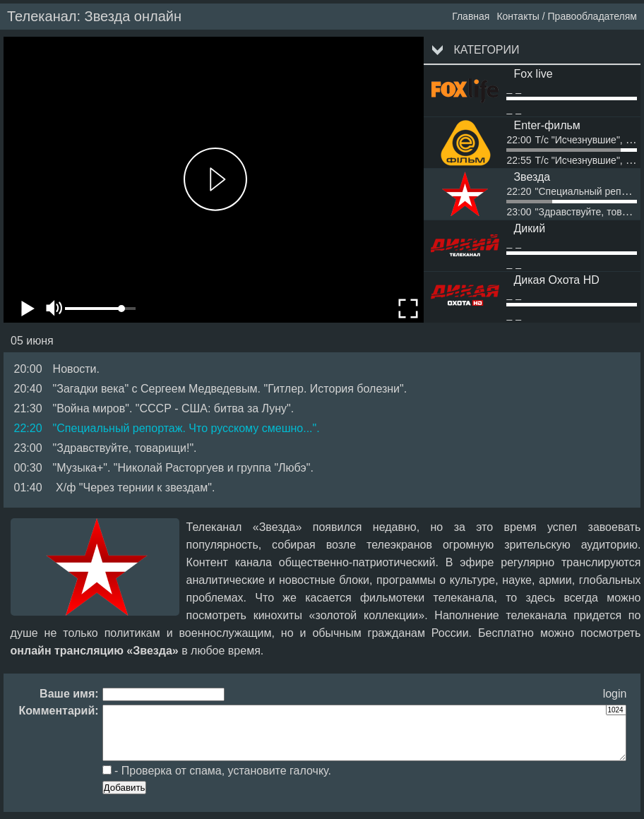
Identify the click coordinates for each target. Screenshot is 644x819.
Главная (471, 16)
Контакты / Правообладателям (567, 16)
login (615, 694)
